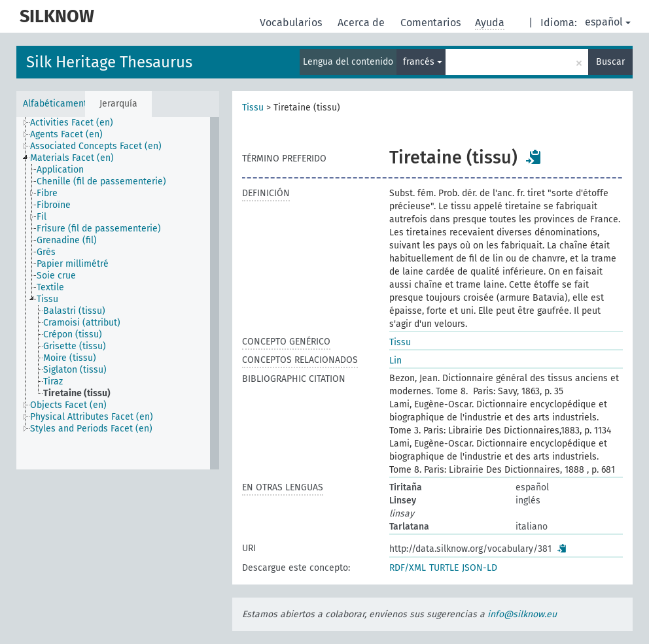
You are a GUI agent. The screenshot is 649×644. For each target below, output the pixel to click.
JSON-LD (480, 568)
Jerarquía (118, 104)
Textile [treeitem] (50, 287)
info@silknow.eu (522, 614)
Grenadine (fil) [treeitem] (67, 240)
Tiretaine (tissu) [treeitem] (77, 393)
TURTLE (444, 568)
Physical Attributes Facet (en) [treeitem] (92, 417)
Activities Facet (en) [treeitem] (72, 123)
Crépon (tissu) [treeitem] (73, 334)
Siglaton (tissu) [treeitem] (75, 370)
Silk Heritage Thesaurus (109, 62)
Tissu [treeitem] (47, 299)
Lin (395, 361)
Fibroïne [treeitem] (54, 205)
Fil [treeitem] (42, 217)
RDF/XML (408, 568)
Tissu (253, 108)
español (608, 22)
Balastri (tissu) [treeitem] (74, 311)
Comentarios (432, 23)
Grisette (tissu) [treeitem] (75, 346)
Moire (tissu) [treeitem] (70, 358)
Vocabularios (292, 23)
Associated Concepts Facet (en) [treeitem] (96, 146)
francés (423, 62)
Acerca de (362, 23)
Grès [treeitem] (46, 252)
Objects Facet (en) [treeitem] (68, 405)
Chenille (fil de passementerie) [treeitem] (101, 181)
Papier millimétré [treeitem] (73, 264)
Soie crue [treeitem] (56, 276)
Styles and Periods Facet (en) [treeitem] (91, 429)
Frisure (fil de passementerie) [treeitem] (99, 229)
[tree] (118, 293)
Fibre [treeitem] (47, 193)
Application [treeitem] (60, 170)
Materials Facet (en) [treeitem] (72, 158)
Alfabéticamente (54, 104)
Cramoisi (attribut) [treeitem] (82, 323)
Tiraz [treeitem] (53, 381)
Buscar (610, 62)
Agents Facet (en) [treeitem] (66, 134)
